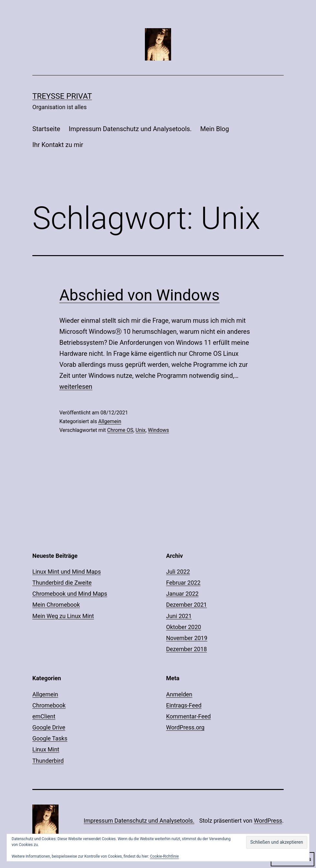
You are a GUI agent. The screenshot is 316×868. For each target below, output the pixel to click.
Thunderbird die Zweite (62, 583)
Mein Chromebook (56, 605)
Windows (158, 430)
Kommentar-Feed (189, 716)
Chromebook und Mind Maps (70, 594)
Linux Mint (46, 749)
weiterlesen (76, 387)
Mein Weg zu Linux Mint (63, 616)
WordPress (268, 821)
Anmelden (179, 694)
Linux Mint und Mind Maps (67, 572)
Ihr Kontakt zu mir (58, 145)
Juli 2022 (178, 572)
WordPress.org (185, 727)
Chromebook (49, 705)
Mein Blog (215, 129)
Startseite (46, 129)
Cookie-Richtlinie (164, 856)
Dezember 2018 (187, 649)
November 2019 (187, 638)
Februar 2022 (183, 583)
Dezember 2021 (187, 605)
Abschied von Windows (140, 295)
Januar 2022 (182, 594)
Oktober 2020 (184, 627)
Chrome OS (120, 430)
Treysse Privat (62, 96)
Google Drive (49, 727)
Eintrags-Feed (184, 705)
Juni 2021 (179, 616)
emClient (44, 716)
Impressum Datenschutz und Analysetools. (130, 129)
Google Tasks (50, 738)
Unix (141, 430)
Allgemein (110, 421)
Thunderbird (48, 761)
